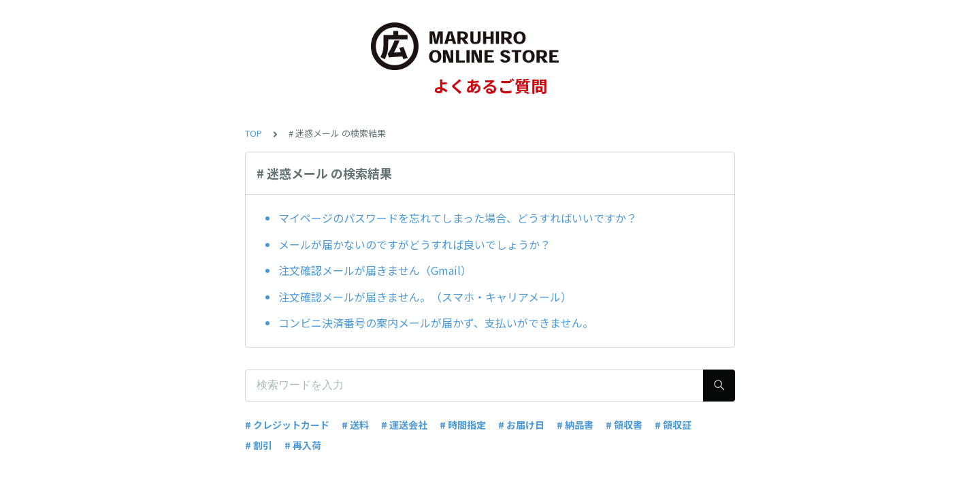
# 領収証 (673, 425)
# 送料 (355, 425)
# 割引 (259, 445)
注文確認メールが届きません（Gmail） (375, 270)
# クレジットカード (287, 425)
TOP (254, 133)
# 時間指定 (463, 425)
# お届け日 (521, 425)
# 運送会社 (404, 425)
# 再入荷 (303, 445)
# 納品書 (575, 425)
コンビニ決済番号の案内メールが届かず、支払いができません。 (436, 323)
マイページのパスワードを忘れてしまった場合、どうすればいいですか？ (458, 218)
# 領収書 (624, 425)
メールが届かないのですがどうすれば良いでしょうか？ (414, 244)
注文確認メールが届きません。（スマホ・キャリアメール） (425, 297)
